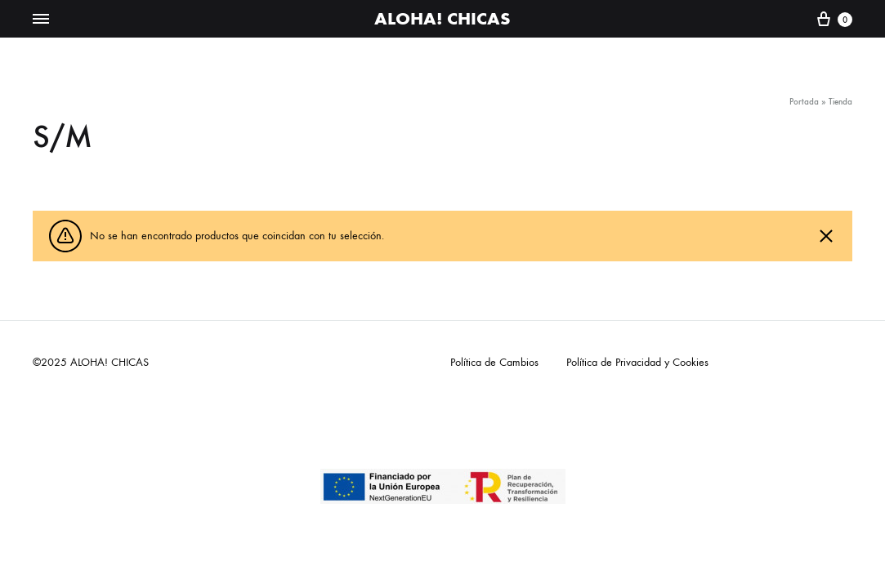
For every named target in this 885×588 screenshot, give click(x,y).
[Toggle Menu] (41, 20)
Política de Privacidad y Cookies (637, 362)
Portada (804, 102)
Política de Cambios (494, 362)
